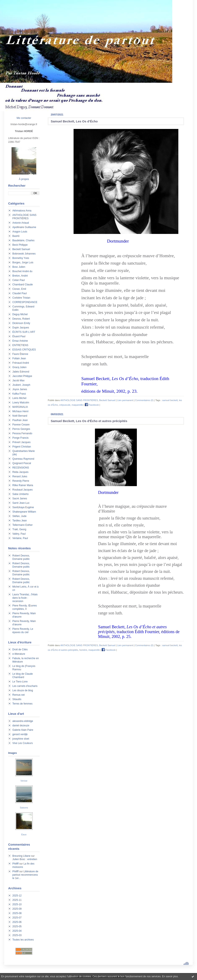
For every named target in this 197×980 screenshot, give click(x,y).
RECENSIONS (21, 468)
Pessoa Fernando (22, 433)
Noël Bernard (20, 416)
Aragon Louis (20, 232)
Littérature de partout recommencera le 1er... (25, 875)
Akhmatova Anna (22, 211)
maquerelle (77, 405)
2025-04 (17, 931)
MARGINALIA (20, 407)
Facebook (92, 405)
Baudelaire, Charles (23, 240)
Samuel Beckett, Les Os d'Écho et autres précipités (89, 421)
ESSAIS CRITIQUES (24, 350)
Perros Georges (21, 429)
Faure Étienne (20, 354)
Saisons (24, 808)
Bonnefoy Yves (21, 258)
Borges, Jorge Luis (23, 262)
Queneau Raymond (23, 459)
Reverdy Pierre (21, 481)
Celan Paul (19, 280)
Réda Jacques (20, 472)
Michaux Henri (20, 411)
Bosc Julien (19, 267)
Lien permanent (125, 400)
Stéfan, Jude (19, 516)
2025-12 (17, 896)
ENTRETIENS (20, 345)
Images (12, 753)
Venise (24, 781)
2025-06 (17, 922)
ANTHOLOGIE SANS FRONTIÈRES (79, 400)
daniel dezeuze (21, 725)
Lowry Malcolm (21, 403)
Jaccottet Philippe (22, 376)
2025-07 (17, 918)
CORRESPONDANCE (25, 302)
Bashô (16, 236)
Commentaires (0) (144, 400)
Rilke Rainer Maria (23, 485)
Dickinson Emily (21, 323)
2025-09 (17, 909)
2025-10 (17, 904)
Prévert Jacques (21, 442)
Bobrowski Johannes (24, 254)
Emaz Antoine (20, 341)
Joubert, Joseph (21, 385)
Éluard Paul (19, 336)
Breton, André (20, 276)
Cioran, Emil (19, 289)
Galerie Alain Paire (23, 730)
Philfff (16, 864)
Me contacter (24, 118)
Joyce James (20, 389)
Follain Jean (19, 358)
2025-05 (17, 926)
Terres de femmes (22, 704)
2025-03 (17, 935)
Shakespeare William (24, 512)
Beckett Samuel (21, 249)
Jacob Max (18, 380)
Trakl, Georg (19, 529)
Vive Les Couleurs (23, 743)
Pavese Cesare (21, 425)
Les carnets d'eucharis (25, 686)
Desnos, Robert (21, 319)
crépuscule (65, 405)
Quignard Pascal (22, 463)
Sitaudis (17, 699)
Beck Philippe (20, 245)
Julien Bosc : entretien (25, 859)
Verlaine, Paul (20, 538)
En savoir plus (170, 976)
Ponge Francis (20, 438)
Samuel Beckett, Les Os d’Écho (74, 121)
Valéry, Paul (19, 534)
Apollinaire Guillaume (24, 227)
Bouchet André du (22, 271)
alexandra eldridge (23, 721)
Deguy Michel (20, 314)
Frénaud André (21, 363)
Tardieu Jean (20, 521)
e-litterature (19, 654)
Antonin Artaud (21, 223)
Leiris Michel (19, 398)
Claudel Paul (19, 293)
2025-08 (17, 913)
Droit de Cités (20, 649)
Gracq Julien (19, 367)
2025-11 (17, 900)
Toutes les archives (23, 940)
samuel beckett (170, 400)
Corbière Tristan (21, 298)
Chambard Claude (23, 285)
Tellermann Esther (23, 525)
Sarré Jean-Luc (21, 503)
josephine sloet (21, 739)
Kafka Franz (19, 394)
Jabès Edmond (21, 372)
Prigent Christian (22, 447)
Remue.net (19, 695)
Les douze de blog (23, 690)
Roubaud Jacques (23, 490)
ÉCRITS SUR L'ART (24, 332)
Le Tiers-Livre (20, 682)
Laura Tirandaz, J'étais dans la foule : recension (25, 598)
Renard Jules (20, 476)
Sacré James (20, 499)
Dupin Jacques (21, 328)
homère (83, 650)
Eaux (24, 834)
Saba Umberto (20, 494)
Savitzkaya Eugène (23, 507)
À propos (24, 179)
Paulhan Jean (20, 420)
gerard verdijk (20, 734)
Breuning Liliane (21, 856)
